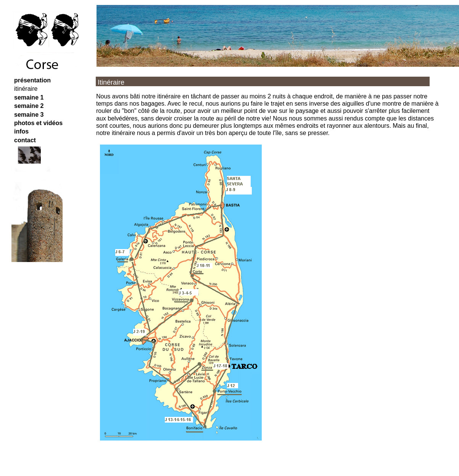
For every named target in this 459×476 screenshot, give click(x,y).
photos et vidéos (38, 123)
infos (21, 131)
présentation (32, 80)
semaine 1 (29, 97)
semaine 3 (29, 115)
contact (25, 140)
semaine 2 (29, 106)
